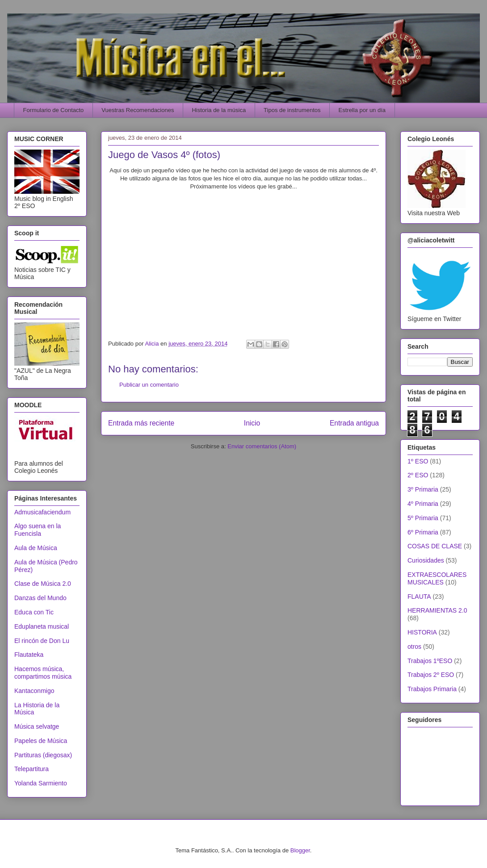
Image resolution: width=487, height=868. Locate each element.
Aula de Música (36, 548)
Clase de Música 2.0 (43, 584)
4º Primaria (423, 504)
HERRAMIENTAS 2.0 (437, 610)
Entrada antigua (354, 423)
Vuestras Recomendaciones (138, 110)
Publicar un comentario (149, 385)
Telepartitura (31, 769)
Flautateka (29, 655)
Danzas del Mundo (40, 598)
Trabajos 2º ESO (431, 675)
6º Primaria (423, 532)
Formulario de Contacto (54, 110)
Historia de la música (219, 110)
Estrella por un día (362, 110)
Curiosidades (426, 560)
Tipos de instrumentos (292, 110)
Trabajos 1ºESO (430, 661)
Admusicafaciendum (42, 512)
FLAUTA (419, 597)
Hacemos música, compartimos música (43, 673)
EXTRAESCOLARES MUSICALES (437, 578)
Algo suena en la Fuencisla (38, 530)
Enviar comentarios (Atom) (262, 446)
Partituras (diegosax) (43, 755)
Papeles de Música (41, 741)
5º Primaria (423, 518)
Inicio (252, 423)
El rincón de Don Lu (42, 641)
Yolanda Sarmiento (41, 783)
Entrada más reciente (141, 423)
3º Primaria (423, 489)
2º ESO (418, 475)
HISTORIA (422, 632)
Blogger (300, 850)
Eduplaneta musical (42, 626)
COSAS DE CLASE (435, 546)
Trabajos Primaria (432, 689)
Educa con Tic (34, 612)
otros (414, 647)
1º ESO (418, 461)
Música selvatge (37, 726)
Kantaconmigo (34, 691)
